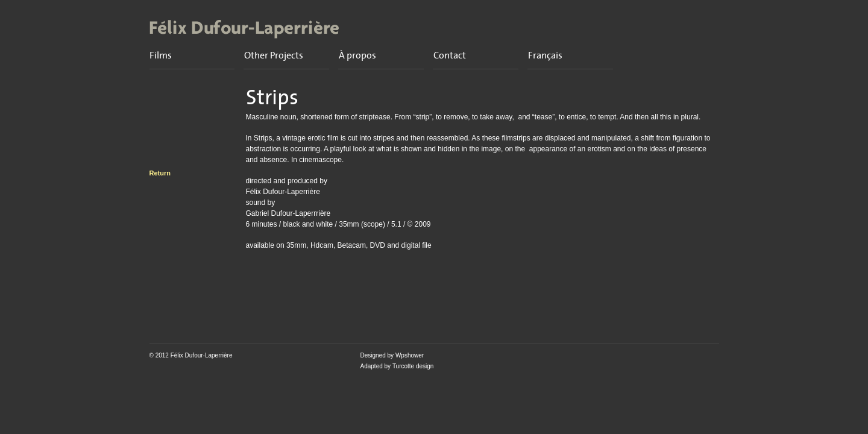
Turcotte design (413, 366)
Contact (450, 55)
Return (160, 173)
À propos (357, 55)
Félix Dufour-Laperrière (202, 355)
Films (161, 55)
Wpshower (410, 355)
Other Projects (274, 55)
